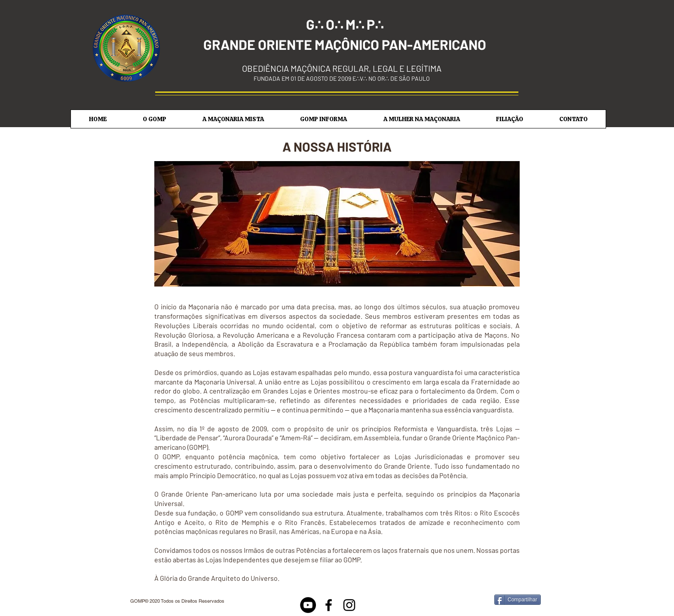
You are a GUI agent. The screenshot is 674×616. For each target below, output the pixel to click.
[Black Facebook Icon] (329, 605)
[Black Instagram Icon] (349, 605)
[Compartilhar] (518, 600)
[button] (155, 119)
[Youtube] (308, 605)
